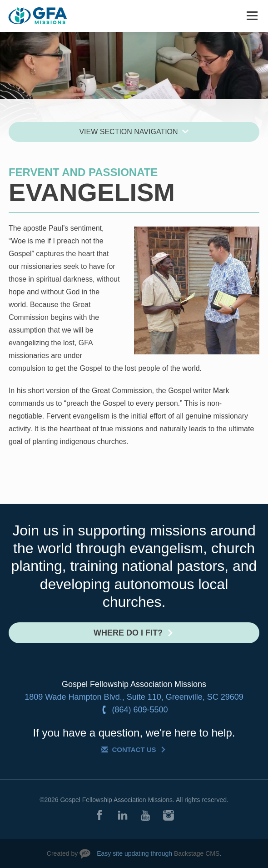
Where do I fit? (128, 633)
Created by (62, 853)
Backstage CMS (197, 853)
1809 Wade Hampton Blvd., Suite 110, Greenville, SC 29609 (134, 697)
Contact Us (134, 749)
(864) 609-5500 (140, 710)
